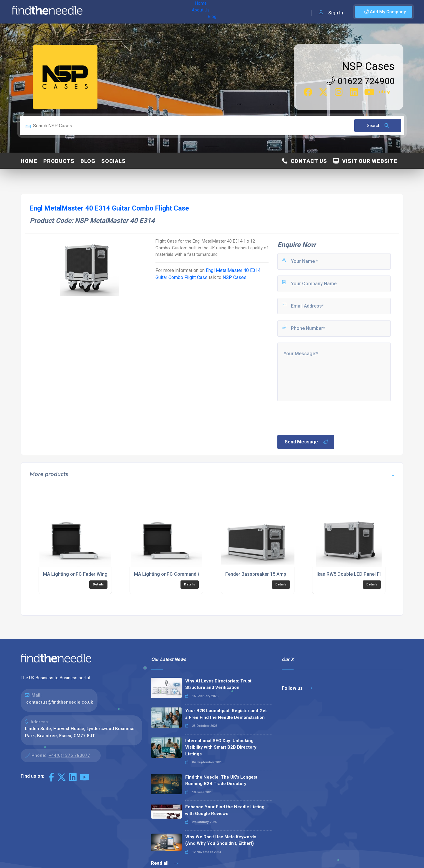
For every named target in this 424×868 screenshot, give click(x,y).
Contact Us (305, 161)
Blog (147, 12)
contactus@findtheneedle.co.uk (60, 702)
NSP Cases (368, 66)
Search (378, 126)
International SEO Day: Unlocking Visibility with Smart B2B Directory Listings (221, 747)
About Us (126, 12)
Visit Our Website (365, 161)
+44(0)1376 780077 (69, 755)
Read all (164, 863)
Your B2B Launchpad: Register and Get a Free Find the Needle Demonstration (226, 714)
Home (104, 12)
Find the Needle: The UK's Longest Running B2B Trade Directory (221, 781)
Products (59, 161)
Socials (114, 161)
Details (98, 584)
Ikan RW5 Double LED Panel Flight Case (359, 574)
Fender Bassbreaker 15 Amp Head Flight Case (275, 574)
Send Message (307, 442)
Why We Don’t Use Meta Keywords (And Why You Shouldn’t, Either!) (221, 840)
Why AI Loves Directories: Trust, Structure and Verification (219, 684)
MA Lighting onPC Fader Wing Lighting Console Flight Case (107, 574)
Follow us (297, 688)
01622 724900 (361, 81)
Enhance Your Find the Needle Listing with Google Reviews (225, 810)
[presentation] (321, 418)
